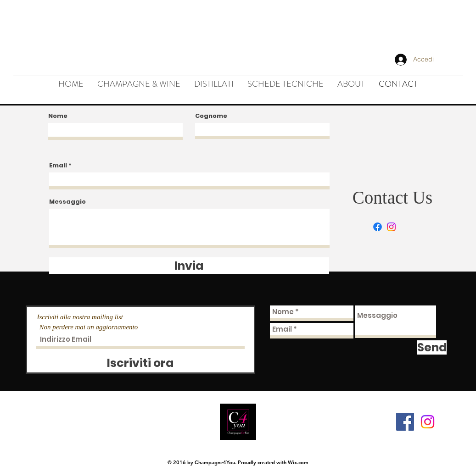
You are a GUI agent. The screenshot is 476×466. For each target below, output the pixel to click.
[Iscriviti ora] (140, 363)
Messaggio (67, 202)
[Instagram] (391, 227)
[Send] (432, 347)
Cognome (211, 116)
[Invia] (189, 266)
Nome (58, 116)
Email (58, 165)
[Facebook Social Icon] (405, 422)
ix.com (301, 462)
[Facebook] (378, 227)
